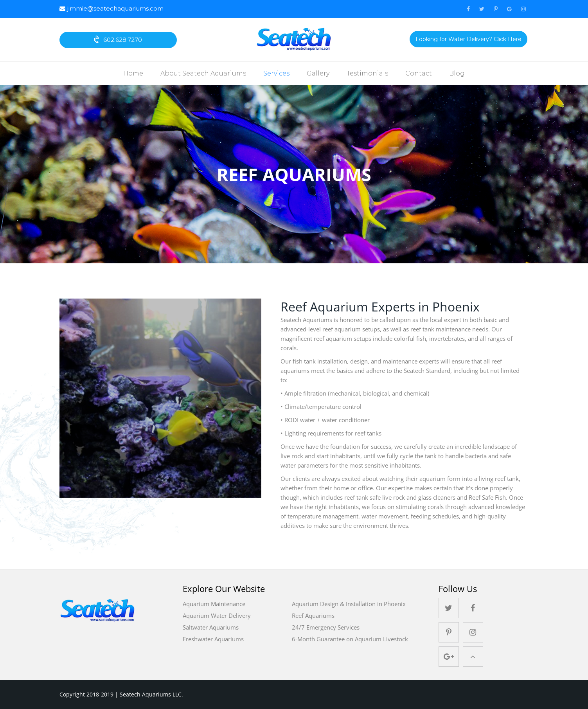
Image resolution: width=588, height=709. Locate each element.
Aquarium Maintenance (214, 604)
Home (133, 73)
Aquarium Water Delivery (217, 615)
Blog (457, 73)
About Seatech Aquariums (203, 73)
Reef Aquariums (313, 615)
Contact (419, 73)
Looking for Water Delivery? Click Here (468, 39)
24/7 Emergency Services (326, 627)
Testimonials (367, 73)
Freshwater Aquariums (213, 639)
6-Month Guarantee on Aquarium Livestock (350, 639)
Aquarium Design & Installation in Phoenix (349, 604)
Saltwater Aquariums (211, 627)
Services (276, 73)
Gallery (318, 73)
